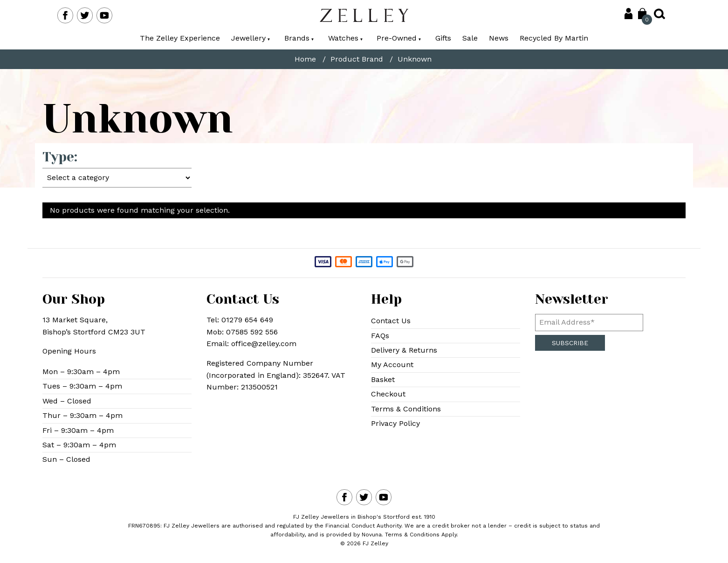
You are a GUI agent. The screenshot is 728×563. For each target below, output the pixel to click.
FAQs (380, 336)
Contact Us (391, 321)
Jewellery (251, 38)
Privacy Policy (395, 423)
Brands (299, 38)
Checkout (388, 394)
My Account (392, 365)
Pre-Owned (399, 38)
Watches (346, 38)
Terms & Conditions (406, 409)
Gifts (443, 38)
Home (305, 59)
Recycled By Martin (554, 38)
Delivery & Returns (404, 350)
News (499, 38)
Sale (470, 38)
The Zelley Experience (180, 38)
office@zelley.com (264, 344)
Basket (383, 379)
